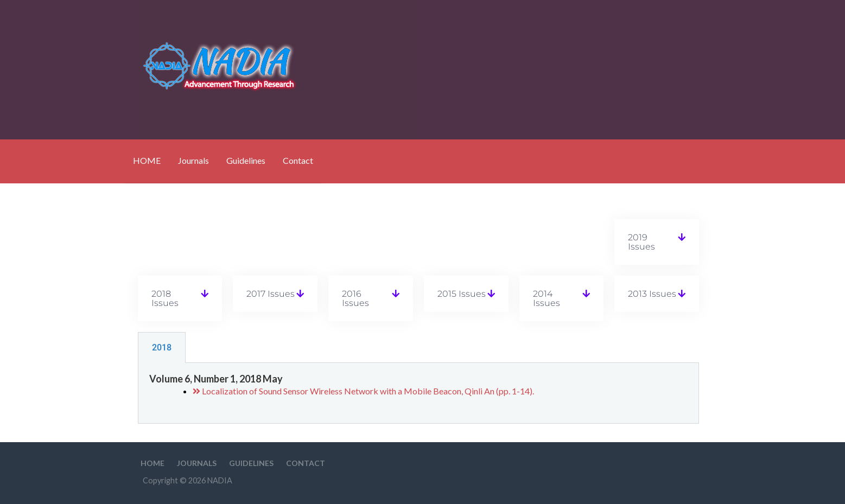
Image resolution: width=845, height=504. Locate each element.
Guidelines (246, 160)
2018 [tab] (162, 347)
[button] (657, 242)
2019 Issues (641, 242)
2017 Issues (271, 294)
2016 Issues (355, 298)
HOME (147, 160)
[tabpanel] (418, 393)
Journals (193, 160)
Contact (298, 160)
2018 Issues (165, 298)
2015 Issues (462, 294)
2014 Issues (547, 298)
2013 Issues (652, 294)
